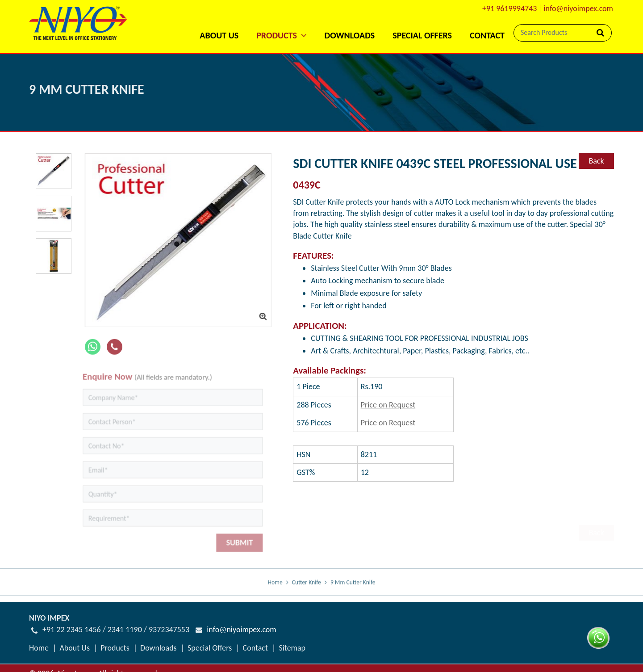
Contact (487, 35)
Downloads (350, 35)
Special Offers (422, 35)
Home (275, 591)
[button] (281, 23)
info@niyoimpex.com (578, 8)
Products (115, 648)
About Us (219, 35)
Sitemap (292, 648)
